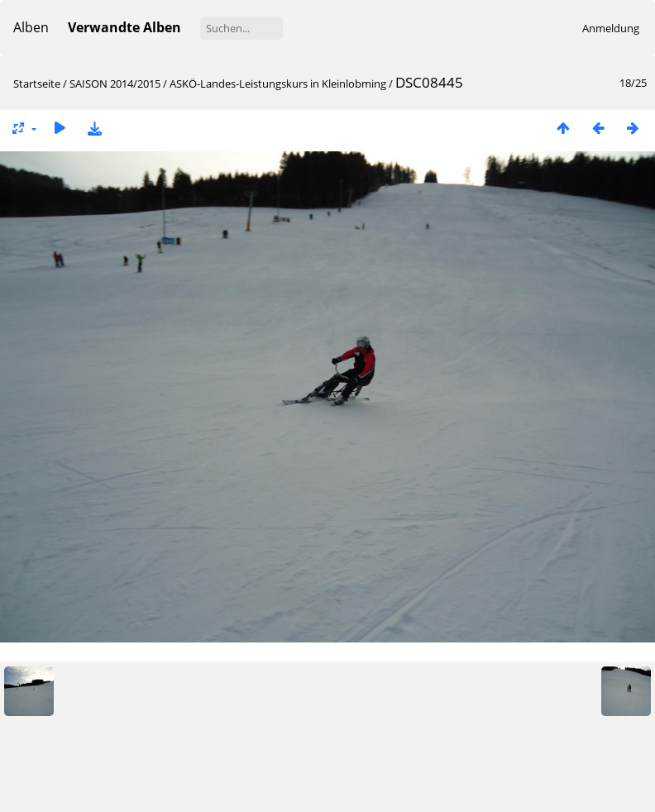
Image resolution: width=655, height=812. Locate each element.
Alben (31, 27)
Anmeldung (611, 28)
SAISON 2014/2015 (115, 84)
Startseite (37, 84)
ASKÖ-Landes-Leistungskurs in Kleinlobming (278, 84)
